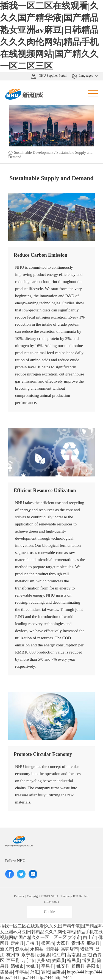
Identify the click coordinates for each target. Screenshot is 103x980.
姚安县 (63, 966)
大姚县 (32, 966)
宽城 (46, 972)
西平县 (13, 960)
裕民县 (74, 960)
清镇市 (17, 966)
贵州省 (78, 943)
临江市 (59, 955)
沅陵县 (43, 955)
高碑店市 (69, 949)
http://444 (76, 972)
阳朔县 (52, 949)
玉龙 (87, 955)
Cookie (49, 912)
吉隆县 (59, 972)
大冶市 (74, 937)
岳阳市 (93, 966)
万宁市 (28, 960)
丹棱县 (32, 943)
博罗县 (89, 960)
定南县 (17, 943)
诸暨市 (87, 949)
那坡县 (93, 943)
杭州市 (13, 955)
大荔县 (63, 943)
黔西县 (78, 966)
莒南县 (74, 955)
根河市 (48, 943)
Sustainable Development (34, 153)
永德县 (37, 949)
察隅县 (59, 960)
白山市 (90, 937)
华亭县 (22, 972)
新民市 (7, 949)
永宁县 (28, 955)
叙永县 (22, 949)
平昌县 (48, 966)
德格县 (7, 972)
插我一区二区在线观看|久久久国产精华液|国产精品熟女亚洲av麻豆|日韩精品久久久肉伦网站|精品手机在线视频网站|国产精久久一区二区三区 (51, 932)
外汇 (35, 972)
